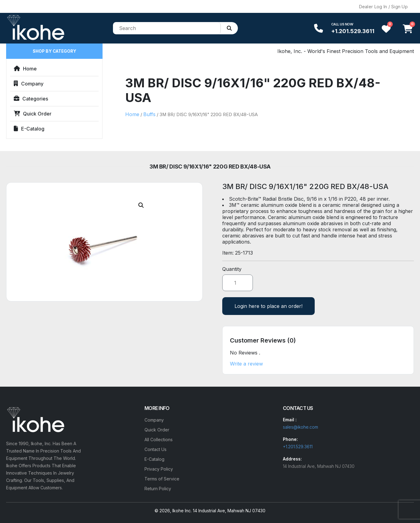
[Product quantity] (238, 283)
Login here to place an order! (268, 306)
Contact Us (156, 449)
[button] (141, 205)
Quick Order (33, 114)
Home (25, 69)
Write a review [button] (246, 364)
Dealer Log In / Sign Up (383, 7)
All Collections (159, 440)
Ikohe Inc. (182, 511)
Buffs (149, 114)
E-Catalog (29, 129)
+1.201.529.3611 (353, 31)
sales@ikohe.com (300, 427)
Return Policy (158, 489)
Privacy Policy (159, 469)
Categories (31, 99)
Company (29, 84)
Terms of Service (162, 479)
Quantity (232, 269)
